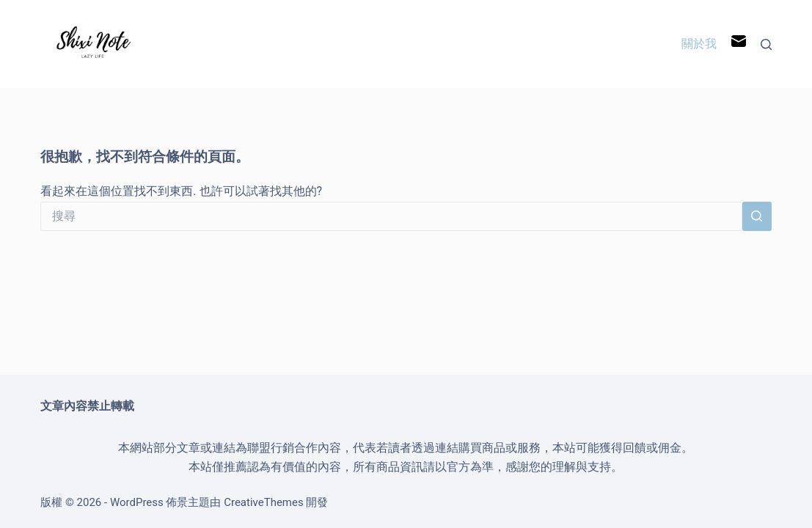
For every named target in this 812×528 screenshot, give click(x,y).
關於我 (699, 44)
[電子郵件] (739, 44)
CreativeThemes (264, 502)
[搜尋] (766, 44)
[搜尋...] (391, 216)
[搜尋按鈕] (757, 216)
